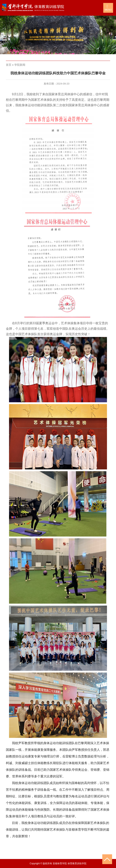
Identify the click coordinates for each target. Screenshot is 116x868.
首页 (9, 65)
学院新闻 (20, 65)
